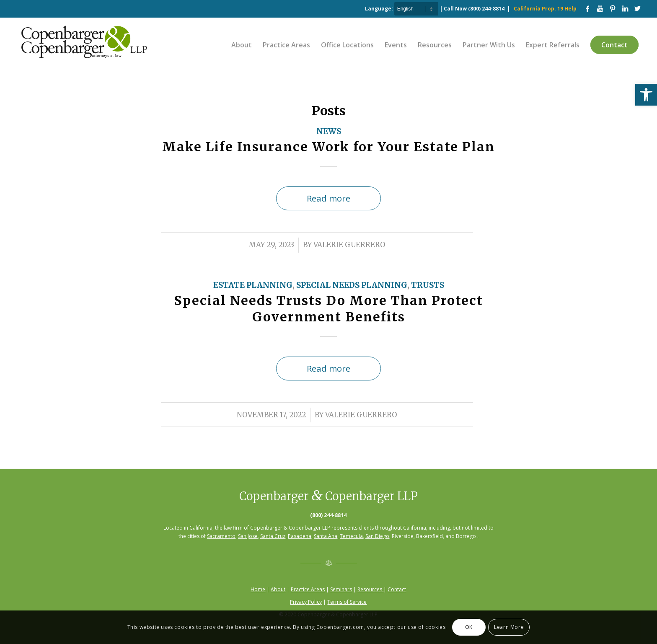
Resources (370, 589)
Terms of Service (347, 602)
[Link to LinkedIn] (625, 8)
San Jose (248, 536)
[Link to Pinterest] (613, 8)
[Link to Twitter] (638, 8)
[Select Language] (416, 9)
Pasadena (300, 536)
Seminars (341, 589)
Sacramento (221, 536)
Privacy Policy (306, 602)
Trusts (428, 285)
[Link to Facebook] (587, 8)
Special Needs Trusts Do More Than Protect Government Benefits (328, 309)
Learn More (509, 627)
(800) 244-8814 (486, 9)
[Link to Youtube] (600, 8)
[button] (646, 95)
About (278, 589)
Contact (397, 589)
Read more (328, 198)
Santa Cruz (273, 536)
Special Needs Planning (352, 285)
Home (258, 589)
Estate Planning (253, 285)
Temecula (351, 536)
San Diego (377, 536)
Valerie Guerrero (349, 245)
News (329, 131)
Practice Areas (308, 589)
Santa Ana (326, 536)
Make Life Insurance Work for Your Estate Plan (328, 147)
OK (469, 627)
